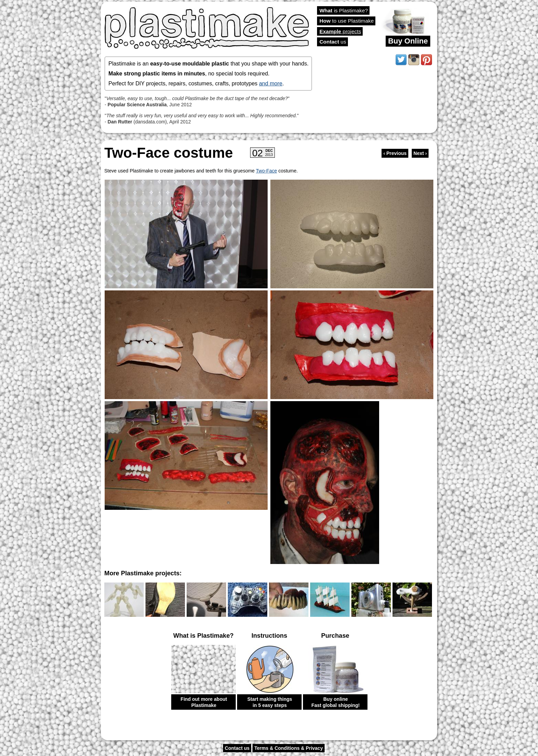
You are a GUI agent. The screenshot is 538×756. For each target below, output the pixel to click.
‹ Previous (395, 153)
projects (340, 31)
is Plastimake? (344, 10)
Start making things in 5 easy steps (270, 702)
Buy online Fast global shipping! (336, 702)
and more (271, 83)
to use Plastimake (347, 21)
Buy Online (408, 41)
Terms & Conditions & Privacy (289, 748)
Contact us (237, 748)
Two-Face (266, 171)
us (333, 42)
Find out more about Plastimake (204, 702)
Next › (420, 153)
